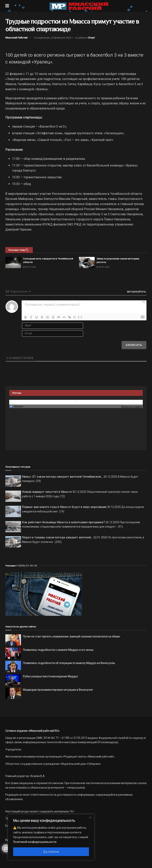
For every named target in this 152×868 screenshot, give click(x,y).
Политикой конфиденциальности (35, 842)
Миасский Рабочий (16, 38)
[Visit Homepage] (79, 6)
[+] (80, 317)
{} (75, 317)
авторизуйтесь (136, 291)
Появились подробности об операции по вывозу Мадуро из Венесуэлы (69, 663)
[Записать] (134, 345)
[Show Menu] (7, 6)
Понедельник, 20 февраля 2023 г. (54, 38)
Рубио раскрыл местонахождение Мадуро (50, 676)
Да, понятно (51, 852)
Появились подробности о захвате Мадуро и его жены (58, 650)
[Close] (90, 817)
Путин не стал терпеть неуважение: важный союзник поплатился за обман (71, 636)
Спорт (91, 38)
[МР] (44, 594)
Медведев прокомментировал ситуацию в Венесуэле (58, 690)
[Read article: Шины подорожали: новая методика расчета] (87, 263)
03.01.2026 (29, 267)
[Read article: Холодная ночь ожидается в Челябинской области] (13, 263)
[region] (51, 837)
